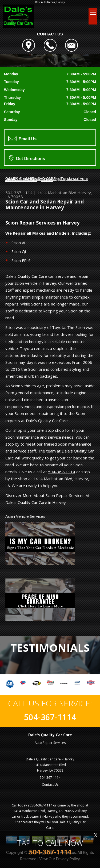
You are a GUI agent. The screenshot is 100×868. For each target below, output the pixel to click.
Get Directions (27, 158)
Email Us (22, 138)
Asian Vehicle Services (25, 516)
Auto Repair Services (50, 743)
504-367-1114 (19, 193)
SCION (47, 180)
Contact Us (50, 785)
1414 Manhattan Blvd (57, 193)
